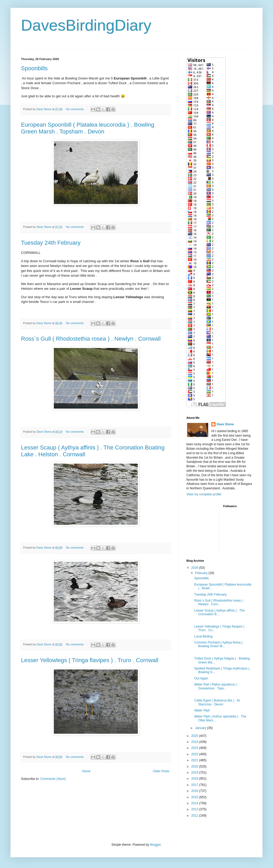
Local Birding (203, 636)
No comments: (75, 109)
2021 (195, 760)
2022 (195, 754)
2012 (195, 816)
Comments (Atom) (53, 779)
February (202, 573)
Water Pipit (202, 710)
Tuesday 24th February (51, 243)
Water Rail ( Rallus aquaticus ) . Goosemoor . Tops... (216, 686)
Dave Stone (225, 424)
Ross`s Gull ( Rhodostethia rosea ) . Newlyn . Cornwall (91, 339)
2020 (195, 767)
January (201, 728)
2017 (195, 785)
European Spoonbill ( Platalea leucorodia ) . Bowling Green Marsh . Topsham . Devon (88, 128)
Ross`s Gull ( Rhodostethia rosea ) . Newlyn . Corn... (219, 602)
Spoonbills (34, 68)
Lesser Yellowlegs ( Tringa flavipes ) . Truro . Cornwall (90, 660)
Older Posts (161, 771)
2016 (195, 791)
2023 (195, 748)
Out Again (201, 678)
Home (86, 771)
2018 (195, 779)
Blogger (155, 845)
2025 (195, 736)
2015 (195, 797)
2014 (195, 803)
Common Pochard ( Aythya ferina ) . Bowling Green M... (219, 644)
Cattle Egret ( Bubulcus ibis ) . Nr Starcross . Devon (217, 702)
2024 (195, 742)
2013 (195, 809)
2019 (195, 773)
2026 (195, 568)
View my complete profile (204, 494)
